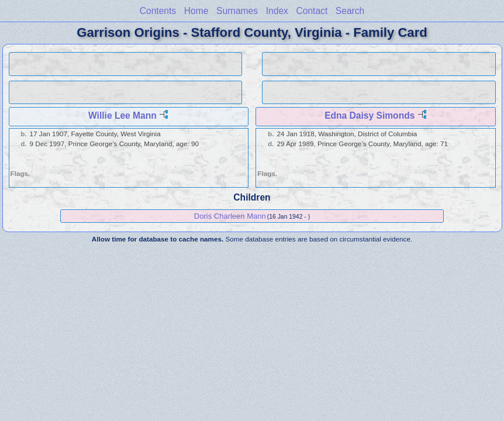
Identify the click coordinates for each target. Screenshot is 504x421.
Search (350, 11)
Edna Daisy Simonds (370, 115)
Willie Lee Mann (122, 115)
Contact (312, 11)
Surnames (237, 11)
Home (196, 11)
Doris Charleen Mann (230, 216)
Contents (158, 11)
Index (277, 11)
